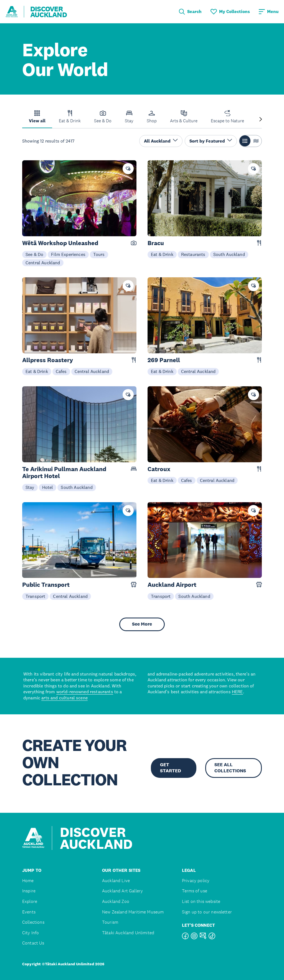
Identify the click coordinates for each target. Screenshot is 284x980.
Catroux (159, 469)
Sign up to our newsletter (207, 912)
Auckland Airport (172, 585)
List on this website (201, 901)
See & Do (34, 254)
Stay (30, 487)
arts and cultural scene (64, 698)
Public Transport (46, 585)
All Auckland (161, 141)
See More (142, 624)
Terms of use (195, 891)
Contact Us (33, 943)
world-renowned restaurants (85, 692)
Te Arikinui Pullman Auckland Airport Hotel (64, 473)
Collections (33, 922)
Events (29, 912)
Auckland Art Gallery (122, 891)
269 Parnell (164, 360)
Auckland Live (116, 881)
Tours (99, 254)
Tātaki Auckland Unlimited (128, 933)
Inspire (29, 891)
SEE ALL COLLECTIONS (230, 768)
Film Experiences (68, 254)
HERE (237, 692)
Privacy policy (196, 881)
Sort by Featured (211, 141)
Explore (30, 901)
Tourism (110, 922)
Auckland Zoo (116, 901)
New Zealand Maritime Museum (133, 912)
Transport (35, 596)
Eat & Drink (162, 254)
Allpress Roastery (48, 360)
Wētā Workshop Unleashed (60, 243)
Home (28, 881)
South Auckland (229, 254)
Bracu (156, 243)
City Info (31, 933)
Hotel (48, 487)
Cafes (61, 371)
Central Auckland (43, 263)
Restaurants (193, 254)
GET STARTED (171, 768)
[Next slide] (261, 120)
